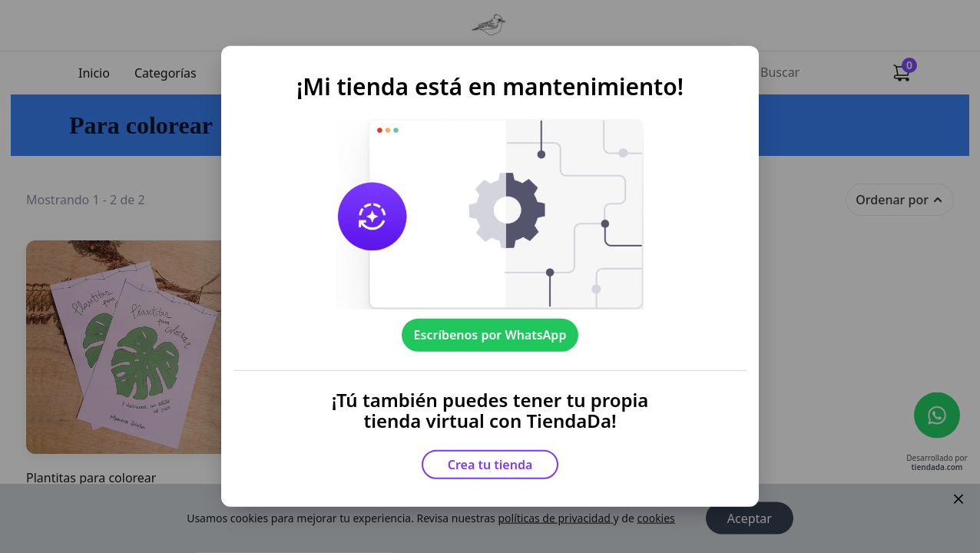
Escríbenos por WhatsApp (490, 335)
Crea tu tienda (490, 465)
